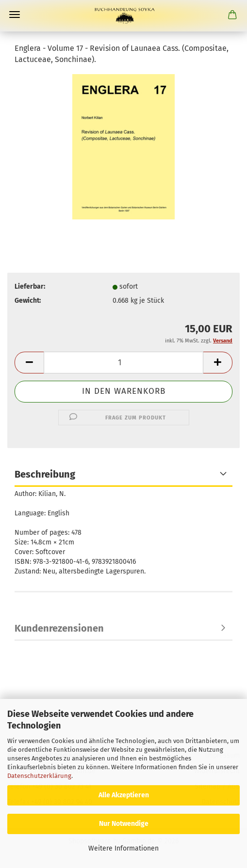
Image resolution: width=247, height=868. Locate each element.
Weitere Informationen (123, 848)
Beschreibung (45, 474)
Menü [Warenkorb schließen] (15, 15)
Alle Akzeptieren (124, 795)
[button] (29, 363)
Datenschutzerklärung (39, 776)
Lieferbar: (30, 287)
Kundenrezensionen (59, 628)
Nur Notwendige (124, 824)
